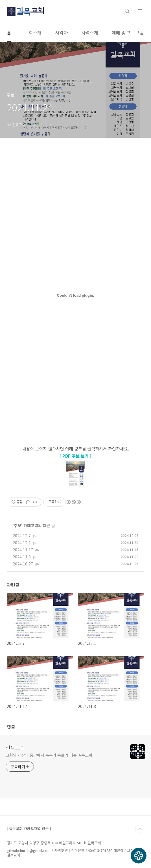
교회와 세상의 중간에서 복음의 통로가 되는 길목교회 (49, 755)
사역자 (61, 32)
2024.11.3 (22, 557)
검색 (127, 11)
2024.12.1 (22, 543)
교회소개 (33, 32)
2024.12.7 (22, 536)
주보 (17, 525)
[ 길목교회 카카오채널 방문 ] (29, 828)
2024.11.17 (23, 550)
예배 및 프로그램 (128, 32)
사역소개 (90, 32)
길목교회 (15, 747)
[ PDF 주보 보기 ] (75, 456)
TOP (140, 829)
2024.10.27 (23, 564)
